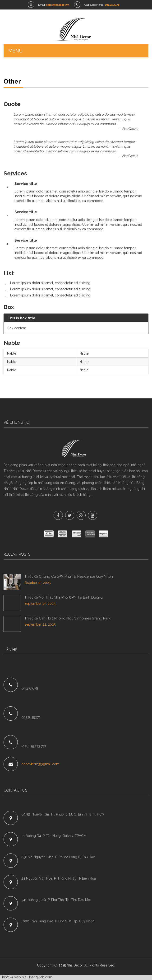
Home (8, 70)
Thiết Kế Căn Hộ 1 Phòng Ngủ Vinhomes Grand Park (67, 619)
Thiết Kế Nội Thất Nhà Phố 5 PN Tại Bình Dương (64, 598)
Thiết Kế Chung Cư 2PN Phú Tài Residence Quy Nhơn (69, 577)
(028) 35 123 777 (34, 746)
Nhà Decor (75, 966)
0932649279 (31, 718)
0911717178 (30, 689)
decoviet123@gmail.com (40, 764)
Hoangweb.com (40, 978)
